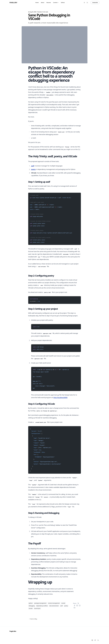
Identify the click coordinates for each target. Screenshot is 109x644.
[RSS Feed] (87, 3)
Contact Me (95, 3)
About (43, 2)
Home (37, 2)
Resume (49, 2)
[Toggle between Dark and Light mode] (84, 3)
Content (56, 2)
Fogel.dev (13, 3)
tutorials (39, 12)
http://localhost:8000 (60, 442)
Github (63, 2)
